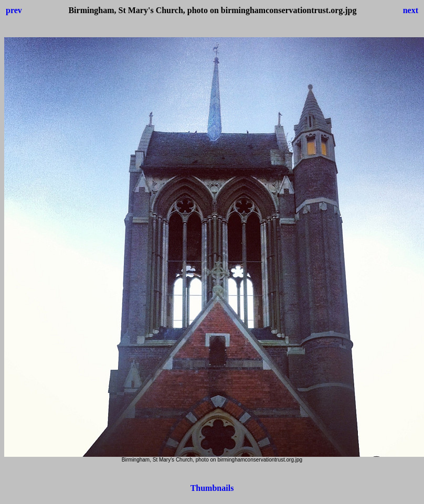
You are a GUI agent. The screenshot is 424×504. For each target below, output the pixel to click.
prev (14, 10)
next (411, 10)
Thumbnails (212, 488)
